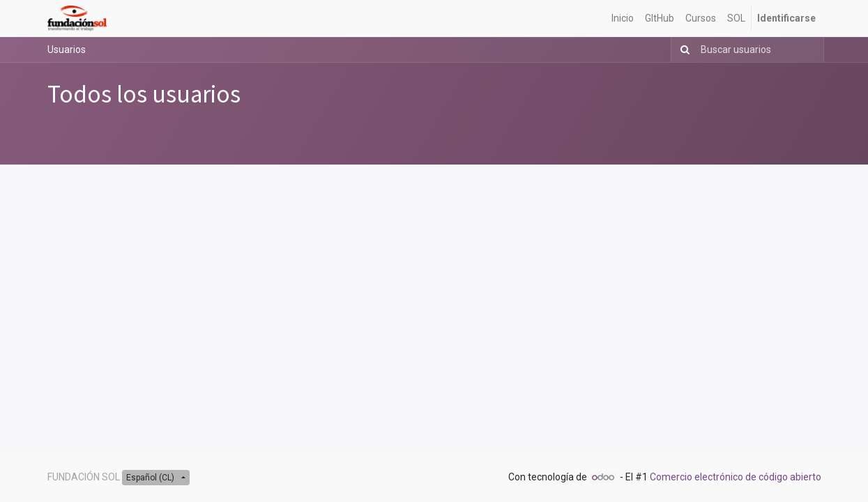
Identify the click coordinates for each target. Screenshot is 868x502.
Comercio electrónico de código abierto (736, 477)
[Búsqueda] (682, 50)
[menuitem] (623, 18)
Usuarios (67, 50)
